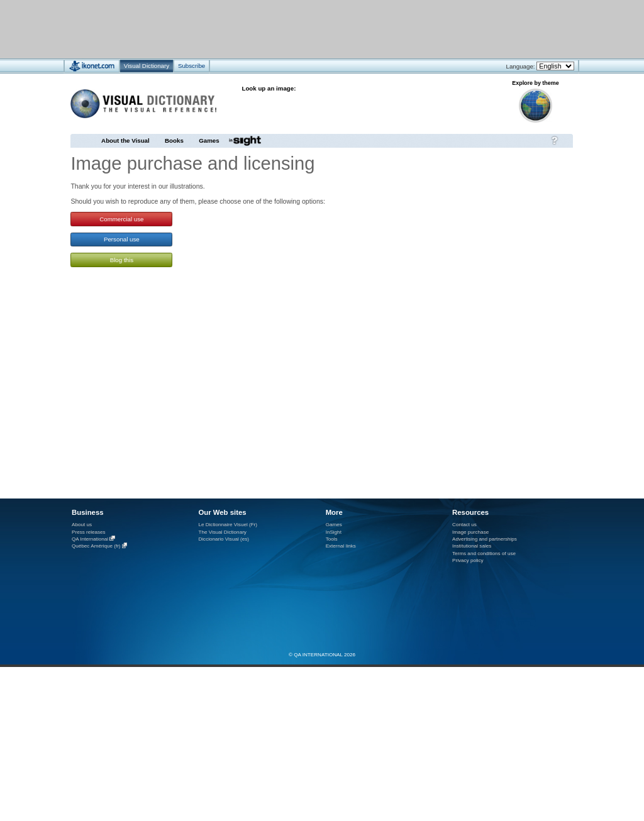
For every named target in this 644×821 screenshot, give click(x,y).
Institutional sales (472, 546)
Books (174, 141)
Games (209, 141)
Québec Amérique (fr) (96, 547)
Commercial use (121, 219)
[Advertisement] (285, 29)
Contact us (464, 525)
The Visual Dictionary (222, 532)
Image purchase (470, 532)
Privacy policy (468, 560)
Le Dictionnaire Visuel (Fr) (228, 525)
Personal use (122, 239)
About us (82, 525)
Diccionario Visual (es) (224, 539)
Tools (332, 539)
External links (341, 546)
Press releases (89, 532)
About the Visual (125, 141)
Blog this (122, 260)
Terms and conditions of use (484, 554)
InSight (334, 532)
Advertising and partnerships (485, 539)
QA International (90, 539)
